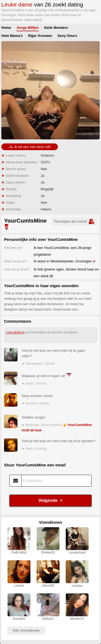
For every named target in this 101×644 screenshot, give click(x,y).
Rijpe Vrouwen (40, 36)
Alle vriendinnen (26, 630)
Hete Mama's (12, 36)
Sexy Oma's (67, 36)
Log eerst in (15, 332)
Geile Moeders (56, 28)
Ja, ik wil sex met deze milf (30, 147)
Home (6, 28)
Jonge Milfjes (27, 28)
